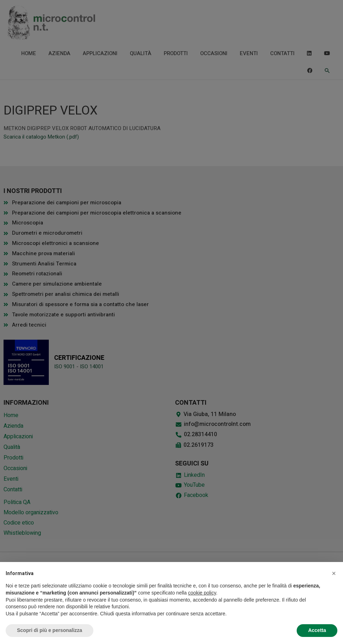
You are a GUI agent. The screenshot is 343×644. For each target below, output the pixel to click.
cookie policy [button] (202, 593)
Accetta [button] (317, 630)
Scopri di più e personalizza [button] (50, 630)
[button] (334, 573)
